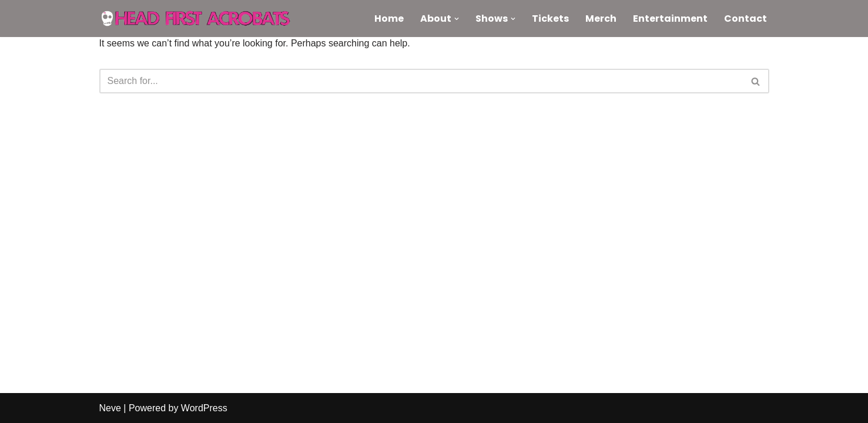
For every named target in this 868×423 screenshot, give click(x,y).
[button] (457, 19)
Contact (745, 19)
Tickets (550, 19)
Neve (110, 408)
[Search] (421, 81)
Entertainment (670, 19)
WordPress (204, 408)
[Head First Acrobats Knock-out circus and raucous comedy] (202, 19)
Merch (601, 19)
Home (389, 19)
